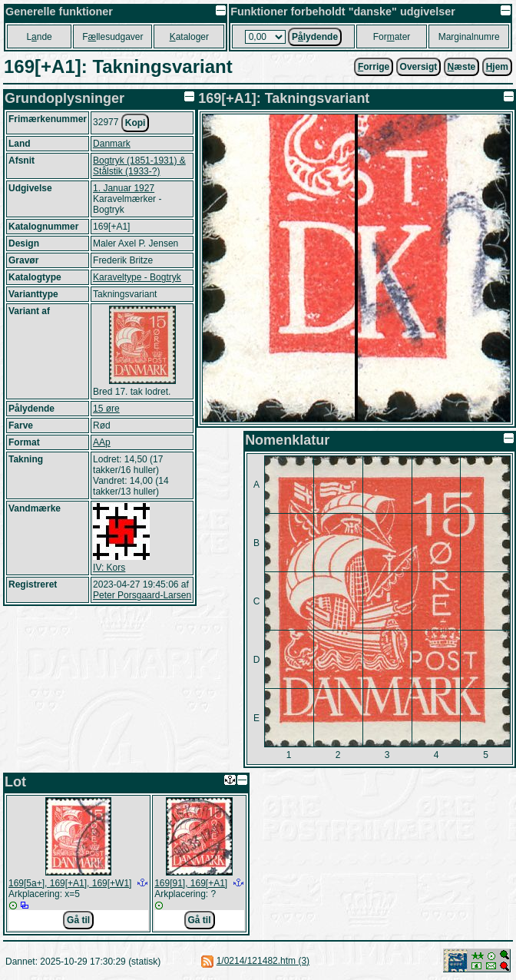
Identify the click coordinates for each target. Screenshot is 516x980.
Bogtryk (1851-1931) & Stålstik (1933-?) (139, 166)
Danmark (112, 144)
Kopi (136, 123)
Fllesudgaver (112, 37)
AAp (102, 442)
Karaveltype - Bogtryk (137, 277)
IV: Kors (109, 568)
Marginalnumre (469, 37)
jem (497, 67)
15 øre (106, 409)
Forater (392, 37)
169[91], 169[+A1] (191, 883)
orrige (374, 67)
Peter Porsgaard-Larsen (142, 595)
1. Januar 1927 (124, 188)
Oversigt (419, 67)
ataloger (189, 37)
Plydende (315, 37)
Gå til (78, 920)
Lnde (39, 37)
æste (462, 67)
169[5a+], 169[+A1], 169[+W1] (70, 883)
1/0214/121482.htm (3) (263, 961)
